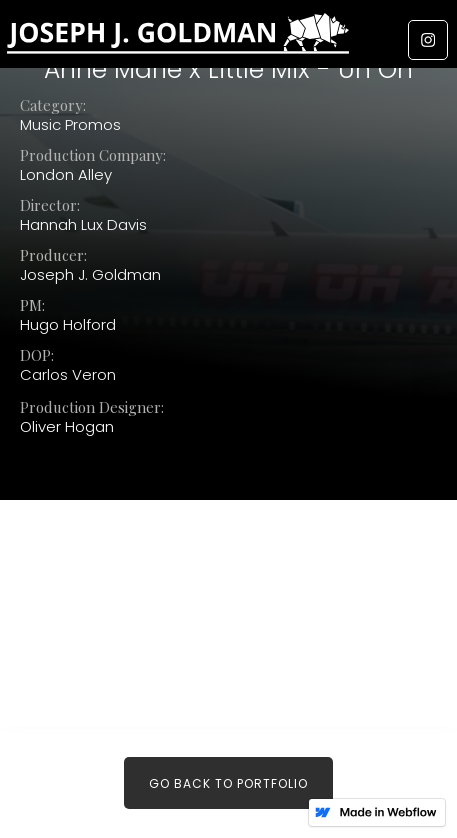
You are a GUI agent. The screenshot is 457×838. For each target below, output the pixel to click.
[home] (228, 38)
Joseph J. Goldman (90, 275)
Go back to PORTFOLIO (228, 783)
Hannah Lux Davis (83, 225)
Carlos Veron (68, 375)
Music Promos (70, 125)
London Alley (66, 175)
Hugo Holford (68, 325)
